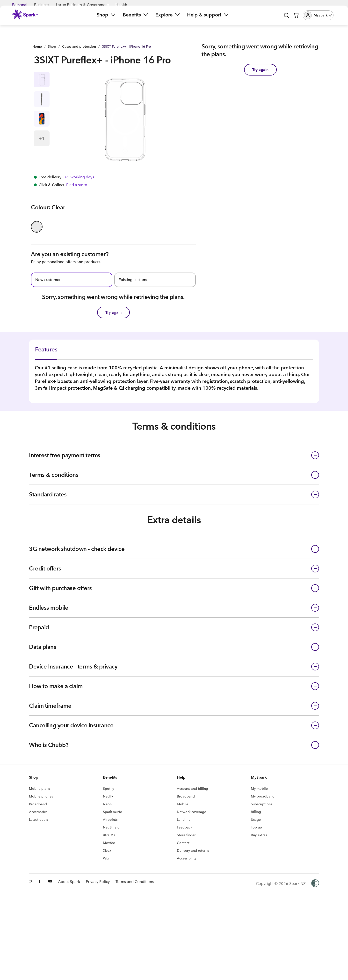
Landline (184, 877)
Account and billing (192, 846)
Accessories (38, 869)
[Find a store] (76, 189)
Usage (256, 877)
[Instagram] (31, 941)
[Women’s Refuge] (315, 941)
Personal (20, 5)
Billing (256, 869)
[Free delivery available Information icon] (78, 181)
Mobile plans (39, 846)
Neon (107, 861)
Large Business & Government (82, 5)
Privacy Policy (98, 941)
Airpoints (110, 877)
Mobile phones (41, 853)
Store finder (186, 892)
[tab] (54, 376)
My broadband (263, 853)
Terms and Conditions (135, 941)
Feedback (185, 884)
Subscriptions (261, 861)
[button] (318, 19)
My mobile (259, 846)
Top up (256, 884)
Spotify (109, 846)
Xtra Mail (110, 892)
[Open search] (286, 19)
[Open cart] (296, 19)
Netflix (108, 853)
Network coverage (192, 869)
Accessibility (187, 915)
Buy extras (259, 892)
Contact (183, 900)
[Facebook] (41, 941)
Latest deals (38, 877)
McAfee (109, 900)
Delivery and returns (193, 908)
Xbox (107, 908)
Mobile (183, 861)
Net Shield (111, 884)
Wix (106, 915)
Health (121, 5)
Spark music (112, 869)
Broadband (38, 861)
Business (42, 5)
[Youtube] (50, 941)
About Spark (69, 941)
